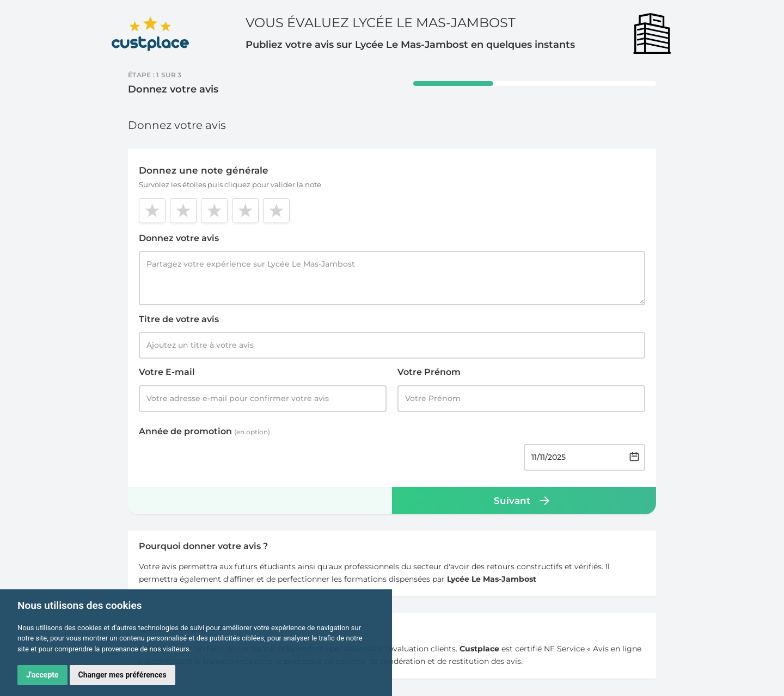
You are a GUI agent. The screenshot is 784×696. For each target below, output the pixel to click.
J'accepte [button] (42, 675)
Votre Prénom (429, 372)
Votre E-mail (167, 372)
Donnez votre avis (179, 238)
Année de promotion (204, 431)
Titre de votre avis (179, 319)
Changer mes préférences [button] (122, 675)
